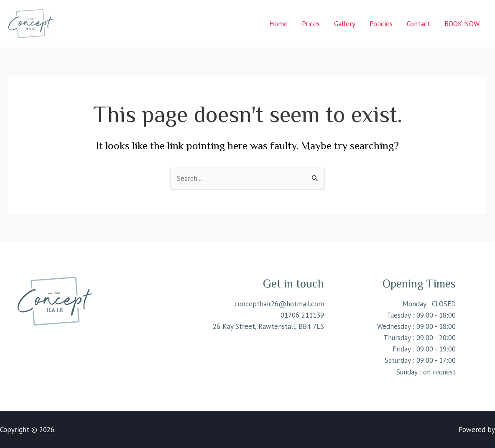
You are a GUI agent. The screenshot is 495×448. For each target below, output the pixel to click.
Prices (311, 24)
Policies (381, 24)
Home (278, 24)
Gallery (345, 24)
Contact (418, 24)
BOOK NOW (462, 24)
